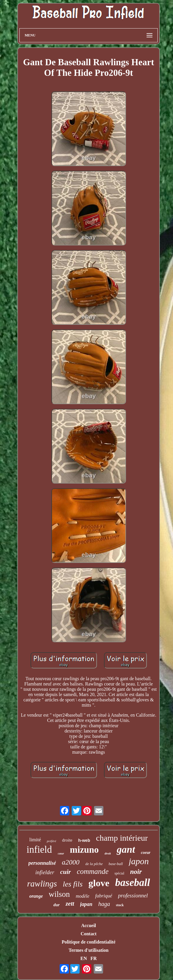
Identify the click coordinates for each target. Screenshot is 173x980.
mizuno (84, 850)
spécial (119, 873)
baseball (133, 883)
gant (126, 849)
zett (70, 904)
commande (93, 871)
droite (67, 840)
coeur (146, 853)
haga (104, 904)
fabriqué (104, 896)
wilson (59, 894)
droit (108, 853)
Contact (88, 934)
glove (99, 883)
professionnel (133, 895)
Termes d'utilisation (89, 950)
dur (57, 905)
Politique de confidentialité (89, 942)
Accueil (89, 925)
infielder (45, 872)
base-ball (116, 864)
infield (39, 849)
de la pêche (94, 864)
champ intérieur (122, 838)
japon (139, 861)
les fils (73, 884)
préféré (51, 841)
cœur (61, 853)
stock (120, 905)
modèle (83, 896)
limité (35, 840)
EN (84, 958)
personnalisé (42, 863)
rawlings (42, 884)
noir (136, 872)
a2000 (71, 862)
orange (36, 896)
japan (86, 904)
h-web (84, 840)
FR (94, 958)
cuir (66, 872)
